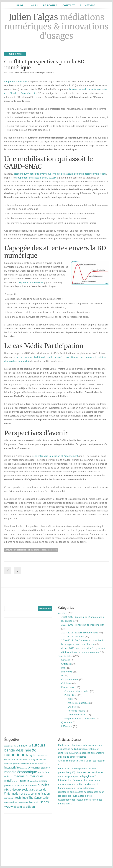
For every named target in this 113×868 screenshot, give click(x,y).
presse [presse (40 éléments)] (9, 785)
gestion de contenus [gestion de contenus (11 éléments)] (22, 764)
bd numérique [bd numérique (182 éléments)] (20, 752)
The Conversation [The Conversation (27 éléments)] (39, 798)
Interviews (67, 672)
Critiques (66, 664)
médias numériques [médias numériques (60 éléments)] (28, 776)
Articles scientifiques (79, 703)
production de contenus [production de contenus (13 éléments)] (25, 785)
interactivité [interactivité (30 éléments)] (12, 767)
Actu (35, 5)
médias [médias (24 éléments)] (9, 776)
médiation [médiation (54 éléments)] (12, 780)
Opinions (50, 73)
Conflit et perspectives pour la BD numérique (44, 65)
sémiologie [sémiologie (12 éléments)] (9, 798)
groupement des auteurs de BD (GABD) (36, 178)
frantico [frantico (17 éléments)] (8, 763)
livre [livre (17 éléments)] (30, 768)
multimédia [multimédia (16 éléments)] (44, 772)
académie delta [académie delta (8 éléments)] (10, 746)
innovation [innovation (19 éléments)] (41, 763)
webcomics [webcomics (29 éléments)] (18, 807)
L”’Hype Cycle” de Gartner (30, 282)
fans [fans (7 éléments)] (44, 760)
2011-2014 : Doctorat (73, 636)
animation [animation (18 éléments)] (23, 746)
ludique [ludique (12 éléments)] (37, 768)
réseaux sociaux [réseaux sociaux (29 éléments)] (22, 789)
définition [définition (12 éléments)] (24, 759)
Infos (64, 668)
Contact (69, 5)
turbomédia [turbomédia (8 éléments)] (21, 802)
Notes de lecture (76, 711)
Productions (68, 687)
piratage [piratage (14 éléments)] (43, 781)
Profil (21, 5)
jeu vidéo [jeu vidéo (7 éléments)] (24, 768)
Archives (63, 613)
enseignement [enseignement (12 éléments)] (35, 759)
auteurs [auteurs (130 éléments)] (38, 745)
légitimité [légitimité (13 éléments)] (46, 768)
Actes (70, 699)
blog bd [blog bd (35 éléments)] (31, 755)
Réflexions (67, 726)
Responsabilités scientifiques (80, 718)
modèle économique (49, 550)
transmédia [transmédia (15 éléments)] (10, 802)
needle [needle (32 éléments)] (24, 781)
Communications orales (77, 691)
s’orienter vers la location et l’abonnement (56, 456)
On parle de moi (70, 679)
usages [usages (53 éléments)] (44, 802)
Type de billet (65, 656)
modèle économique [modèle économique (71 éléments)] (21, 772)
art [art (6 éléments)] (30, 746)
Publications (71, 695)
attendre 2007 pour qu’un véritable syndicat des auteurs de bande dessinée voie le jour (60, 174)
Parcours (50, 5)
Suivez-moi (88, 5)
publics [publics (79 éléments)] (43, 785)
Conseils (66, 660)
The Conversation (77, 714)
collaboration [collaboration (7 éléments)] (42, 755)
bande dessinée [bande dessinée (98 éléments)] (18, 750)
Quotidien (67, 722)
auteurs (9, 550)
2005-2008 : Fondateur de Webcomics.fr (82, 625)
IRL (63, 675)
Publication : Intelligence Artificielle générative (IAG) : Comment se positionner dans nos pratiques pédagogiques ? (81, 772)
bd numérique (34, 550)
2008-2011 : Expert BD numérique (30, 73)
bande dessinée (20, 550)
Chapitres (73, 707)
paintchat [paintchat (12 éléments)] (34, 781)
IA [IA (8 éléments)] (33, 764)
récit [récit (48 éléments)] (7, 789)
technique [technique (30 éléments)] (22, 798)
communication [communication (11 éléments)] (11, 759)
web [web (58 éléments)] (7, 806)
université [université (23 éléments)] (32, 802)
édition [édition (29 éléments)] (30, 807)
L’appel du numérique (16, 81)
